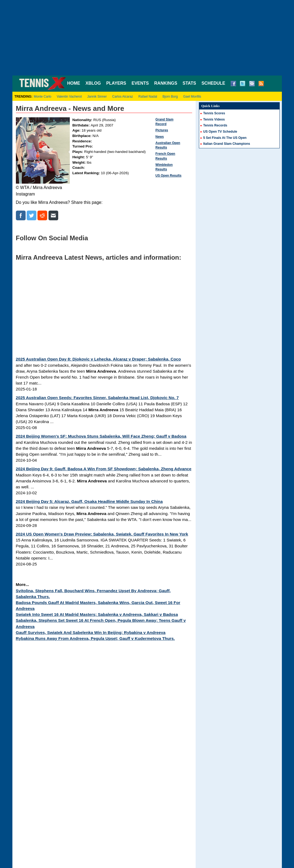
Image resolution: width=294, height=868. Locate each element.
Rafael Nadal (148, 97)
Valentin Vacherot (69, 97)
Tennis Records (215, 125)
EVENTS (140, 83)
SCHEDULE (213, 83)
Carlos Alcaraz (122, 97)
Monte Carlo (42, 97)
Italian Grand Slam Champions (227, 144)
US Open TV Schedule (220, 132)
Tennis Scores (214, 113)
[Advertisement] (147, 38)
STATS (189, 83)
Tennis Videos (214, 119)
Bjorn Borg (170, 97)
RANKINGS (166, 83)
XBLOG (93, 83)
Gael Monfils (192, 97)
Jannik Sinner (97, 97)
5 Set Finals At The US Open (225, 138)
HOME (74, 83)
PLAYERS (116, 83)
